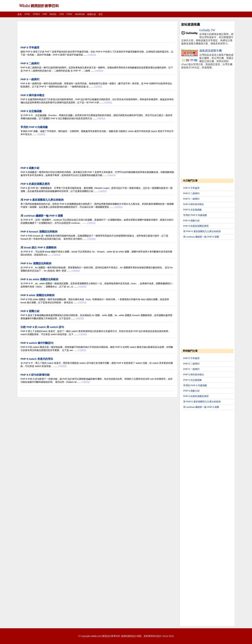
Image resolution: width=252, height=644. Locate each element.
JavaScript (80, 14)
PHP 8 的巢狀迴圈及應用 (35, 184)
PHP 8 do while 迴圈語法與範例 (39, 279)
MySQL (53, 14)
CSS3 (69, 14)
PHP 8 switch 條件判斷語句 (37, 343)
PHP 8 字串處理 (30, 47)
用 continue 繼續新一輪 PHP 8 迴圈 (42, 216)
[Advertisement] (97, 32)
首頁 (20, 14)
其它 (101, 14)
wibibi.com (96, 636)
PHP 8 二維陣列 (30, 63)
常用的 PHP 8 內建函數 (34, 127)
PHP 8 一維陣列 (30, 79)
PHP (45, 14)
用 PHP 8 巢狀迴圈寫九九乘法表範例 (42, 200)
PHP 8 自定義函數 (31, 111)
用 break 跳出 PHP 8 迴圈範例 (38, 247)
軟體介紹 (92, 14)
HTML (27, 14)
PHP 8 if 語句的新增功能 (35, 375)
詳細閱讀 (92, 55)
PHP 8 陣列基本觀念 (33, 95)
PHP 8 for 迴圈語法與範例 (36, 263)
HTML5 (36, 14)
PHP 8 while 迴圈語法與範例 (38, 295)
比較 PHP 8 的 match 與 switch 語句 (42, 327)
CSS (62, 14)
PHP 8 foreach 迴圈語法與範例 (39, 232)
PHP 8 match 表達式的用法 (37, 359)
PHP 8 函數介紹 (30, 168)
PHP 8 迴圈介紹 (30, 311)
